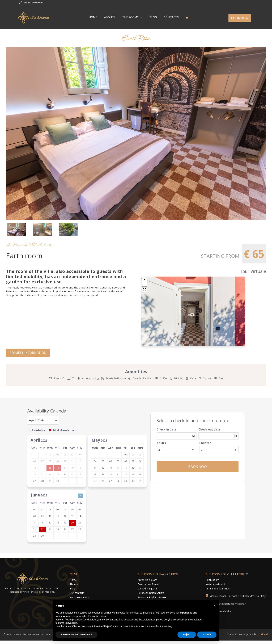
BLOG (153, 17)
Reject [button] (187, 634)
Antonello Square (147, 583)
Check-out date (209, 433)
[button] (215, 606)
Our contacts (77, 596)
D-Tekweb (263, 638)
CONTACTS (171, 17)
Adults (161, 446)
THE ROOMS (132, 17)
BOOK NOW (240, 18)
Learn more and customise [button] (76, 634)
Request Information (28, 356)
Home (73, 583)
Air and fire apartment (218, 592)
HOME (93, 17)
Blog (72, 592)
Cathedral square (147, 592)
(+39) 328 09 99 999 (33, 3)
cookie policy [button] (99, 616)
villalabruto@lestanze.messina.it (229, 607)
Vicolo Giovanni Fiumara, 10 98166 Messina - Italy (238, 599)
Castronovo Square (149, 587)
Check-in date (167, 433)
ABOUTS (110, 17)
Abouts (74, 587)
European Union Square (151, 596)
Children (205, 446)
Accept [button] (207, 634)
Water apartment (215, 587)
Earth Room (212, 583)
